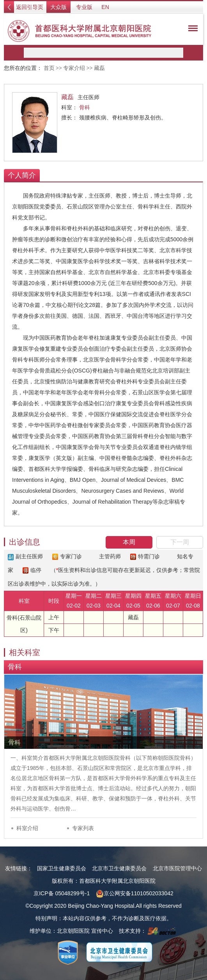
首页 (49, 68)
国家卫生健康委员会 (62, 868)
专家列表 (83, 828)
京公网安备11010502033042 (135, 893)
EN (105, 7)
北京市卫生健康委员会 (119, 868)
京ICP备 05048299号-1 (62, 893)
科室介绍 (27, 828)
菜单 (191, 30)
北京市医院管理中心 (177, 868)
